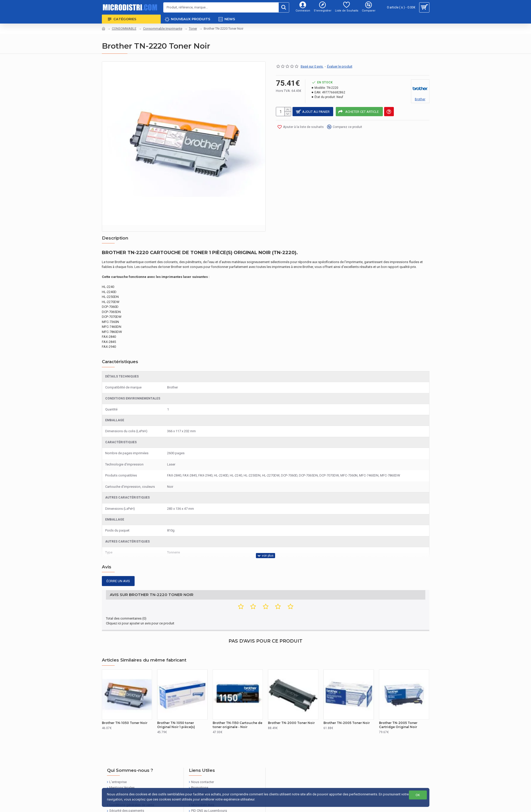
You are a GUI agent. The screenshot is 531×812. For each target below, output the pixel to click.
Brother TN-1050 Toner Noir (125, 705)
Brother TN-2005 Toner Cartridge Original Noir (398, 707)
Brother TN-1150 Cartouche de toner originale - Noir (237, 707)
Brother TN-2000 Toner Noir (291, 705)
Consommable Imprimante (163, 29)
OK (418, 795)
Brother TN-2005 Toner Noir (347, 705)
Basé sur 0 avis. (312, 66)
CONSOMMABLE (124, 29)
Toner (193, 29)
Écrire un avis (118, 569)
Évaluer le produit (340, 66)
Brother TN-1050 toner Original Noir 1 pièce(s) (176, 707)
